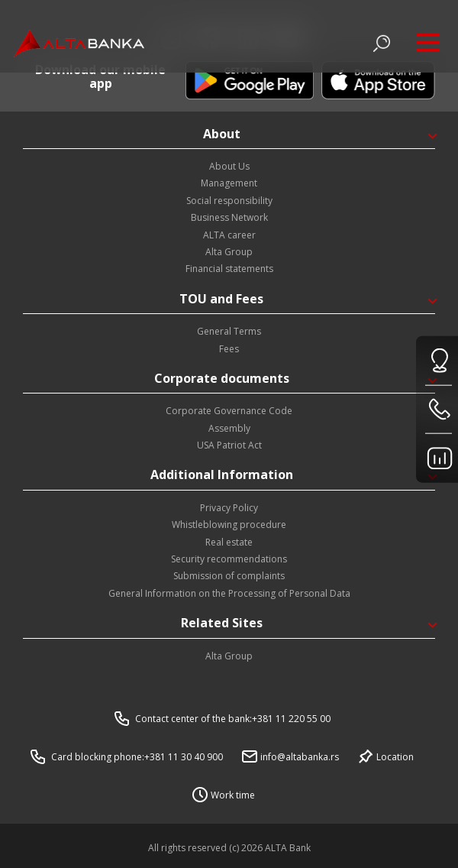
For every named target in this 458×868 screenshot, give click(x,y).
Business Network (229, 217)
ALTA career (229, 235)
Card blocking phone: (137, 757)
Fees (229, 349)
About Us (229, 166)
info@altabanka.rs (300, 757)
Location (395, 757)
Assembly (229, 428)
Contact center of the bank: (233, 719)
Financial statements (229, 269)
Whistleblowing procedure (229, 525)
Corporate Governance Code (229, 411)
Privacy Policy (229, 508)
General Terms (229, 331)
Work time (233, 795)
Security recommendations (229, 559)
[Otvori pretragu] (382, 44)
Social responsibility (229, 201)
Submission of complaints (229, 576)
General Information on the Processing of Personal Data (229, 593)
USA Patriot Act (229, 445)
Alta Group (229, 252)
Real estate (229, 542)
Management (229, 183)
